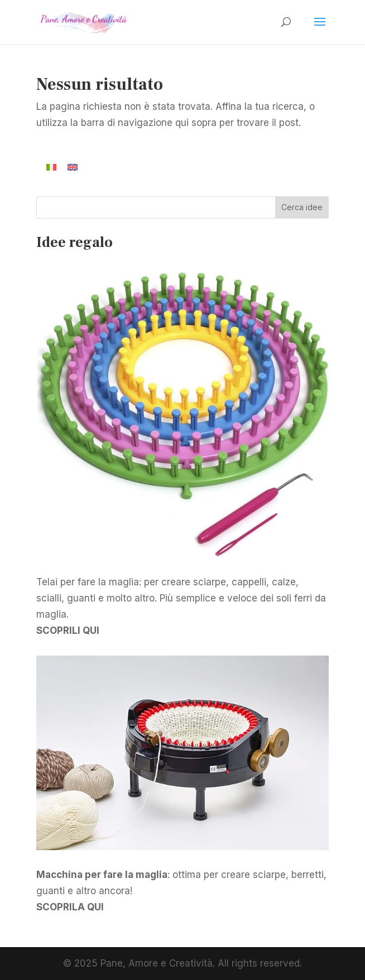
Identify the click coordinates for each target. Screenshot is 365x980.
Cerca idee (302, 207)
